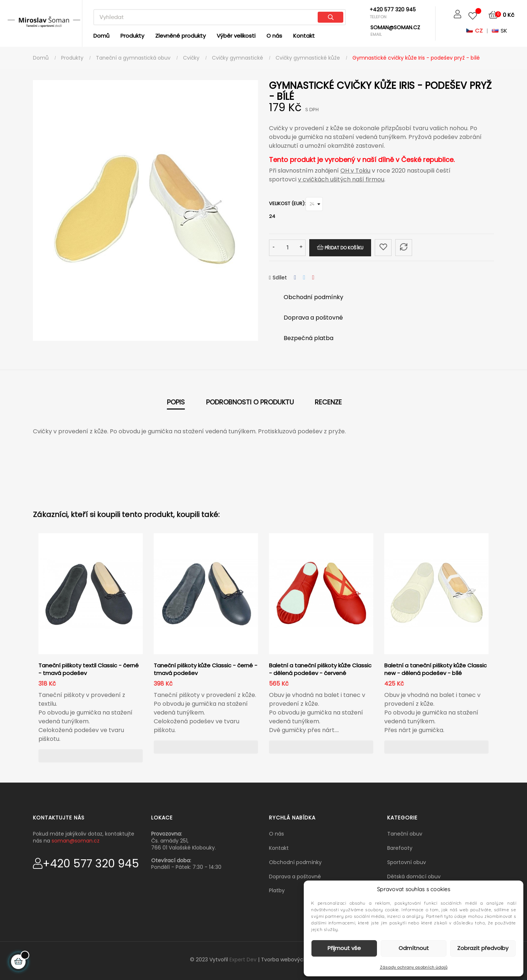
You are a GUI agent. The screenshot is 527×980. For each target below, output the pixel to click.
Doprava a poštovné (295, 877)
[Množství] (287, 248)
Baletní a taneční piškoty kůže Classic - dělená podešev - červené (320, 669)
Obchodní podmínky (295, 862)
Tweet (304, 278)
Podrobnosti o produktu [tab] (250, 402)
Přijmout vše (344, 948)
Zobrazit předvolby (483, 948)
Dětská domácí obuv (414, 877)
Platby (277, 890)
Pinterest (313, 278)
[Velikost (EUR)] (314, 204)
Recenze (328, 402)
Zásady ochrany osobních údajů (414, 967)
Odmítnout (414, 948)
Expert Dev (243, 960)
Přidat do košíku (340, 248)
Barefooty (400, 848)
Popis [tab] (176, 402)
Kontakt (279, 848)
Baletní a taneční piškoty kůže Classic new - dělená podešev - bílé (436, 669)
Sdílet (295, 278)
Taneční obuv (405, 834)
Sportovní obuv (407, 862)
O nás (276, 834)
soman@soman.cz (76, 841)
